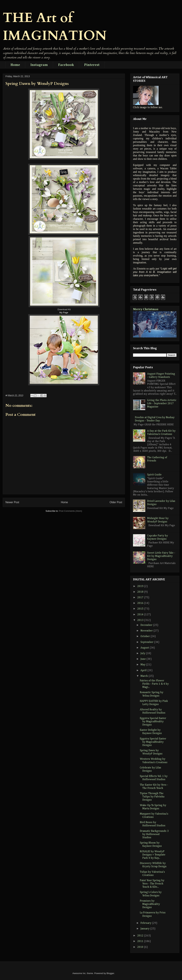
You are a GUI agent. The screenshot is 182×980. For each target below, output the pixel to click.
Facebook (66, 65)
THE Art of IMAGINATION (55, 27)
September (147, 642)
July (143, 653)
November (147, 631)
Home (15, 65)
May (143, 665)
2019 (141, 586)
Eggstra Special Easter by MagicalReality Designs (153, 722)
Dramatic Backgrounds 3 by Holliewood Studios (154, 834)
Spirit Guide (154, 475)
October (146, 636)
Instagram (39, 65)
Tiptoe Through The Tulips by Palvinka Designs (152, 797)
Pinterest (92, 65)
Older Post (116, 502)
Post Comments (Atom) (71, 511)
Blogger (110, 973)
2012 (141, 936)
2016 (141, 603)
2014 (141, 615)
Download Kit (64, 309)
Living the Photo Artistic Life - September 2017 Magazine (162, 404)
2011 (141, 941)
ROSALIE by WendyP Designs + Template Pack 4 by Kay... (153, 855)
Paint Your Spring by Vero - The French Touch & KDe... (152, 884)
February (146, 923)
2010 (141, 947)
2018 (141, 592)
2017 (141, 598)
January (145, 929)
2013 (141, 620)
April (144, 670)
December (147, 625)
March (144, 676)
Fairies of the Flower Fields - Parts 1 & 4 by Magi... (154, 684)
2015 (141, 609)
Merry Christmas (146, 309)
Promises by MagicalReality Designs (150, 904)
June (143, 659)
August (145, 648)
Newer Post (12, 502)
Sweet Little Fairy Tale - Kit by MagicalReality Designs (161, 556)
